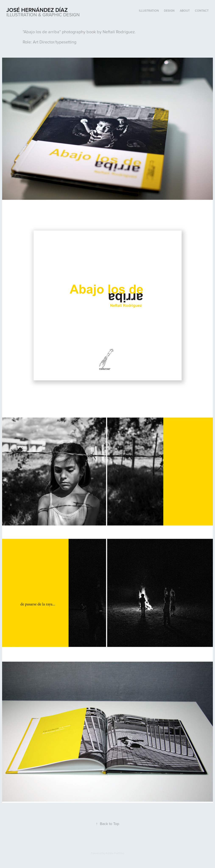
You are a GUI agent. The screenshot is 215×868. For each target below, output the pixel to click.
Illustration (149, 11)
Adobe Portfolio (115, 853)
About (185, 11)
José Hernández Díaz (37, 10)
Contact (202, 11)
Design (169, 11)
